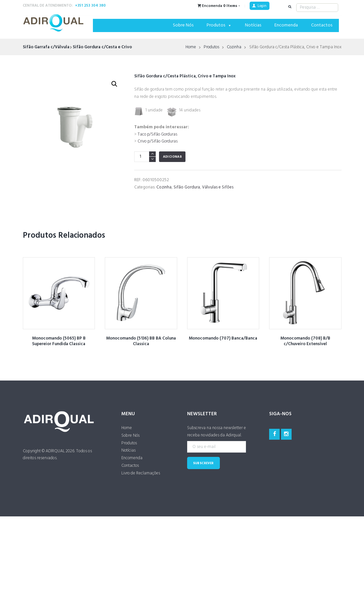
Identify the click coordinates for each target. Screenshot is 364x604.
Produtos (219, 25)
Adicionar (173, 163)
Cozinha (235, 47)
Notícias (253, 25)
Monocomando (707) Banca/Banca (223, 345)
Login (262, 6)
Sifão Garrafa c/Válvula (46, 47)
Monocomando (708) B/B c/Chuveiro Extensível (305, 347)
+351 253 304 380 (90, 6)
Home (191, 47)
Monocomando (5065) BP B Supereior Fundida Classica (59, 347)
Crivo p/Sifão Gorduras (158, 148)
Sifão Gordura (187, 194)
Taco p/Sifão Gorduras (158, 141)
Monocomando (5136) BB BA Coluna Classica (141, 347)
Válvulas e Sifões (218, 194)
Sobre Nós (183, 25)
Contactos (322, 25)
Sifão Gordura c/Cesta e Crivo (102, 47)
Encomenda (286, 25)
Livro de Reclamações (141, 480)
